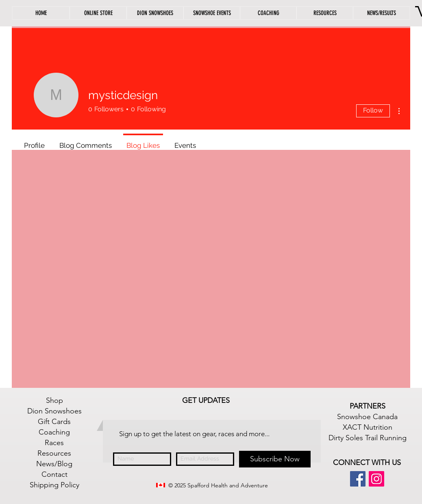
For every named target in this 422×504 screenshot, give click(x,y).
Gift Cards (54, 422)
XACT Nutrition (368, 427)
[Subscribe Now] (275, 459)
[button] (325, 13)
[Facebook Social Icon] (358, 479)
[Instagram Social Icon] (376, 479)
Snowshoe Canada (367, 417)
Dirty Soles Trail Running (368, 438)
